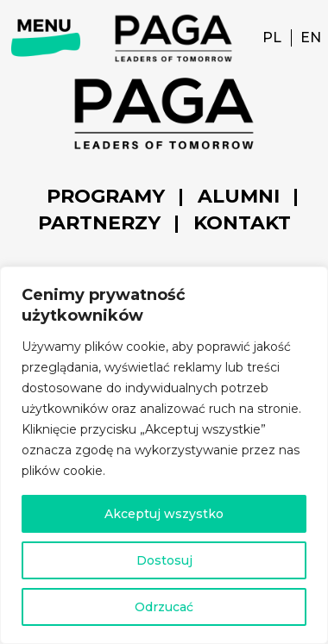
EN (311, 38)
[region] (164, 455)
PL (272, 38)
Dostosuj (164, 560)
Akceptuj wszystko (164, 514)
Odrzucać (164, 607)
